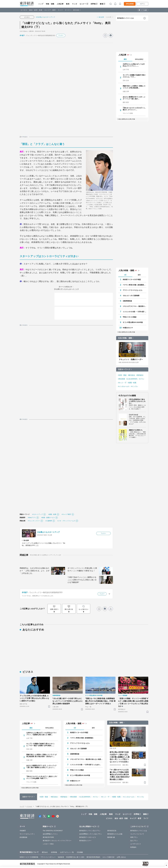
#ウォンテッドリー (34, 521)
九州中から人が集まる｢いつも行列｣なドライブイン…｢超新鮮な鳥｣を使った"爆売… (41, 734)
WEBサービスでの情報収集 (29, 857)
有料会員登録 (130, 4)
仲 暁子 (22, 35)
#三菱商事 (49, 521)
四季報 (93, 4)
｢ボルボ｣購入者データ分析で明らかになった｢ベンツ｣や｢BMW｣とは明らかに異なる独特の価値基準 (68, 701)
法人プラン (134, 841)
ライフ (60, 10)
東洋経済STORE (48, 837)
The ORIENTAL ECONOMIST (53, 831)
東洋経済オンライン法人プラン (90, 831)
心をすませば (133, 415)
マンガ (75, 4)
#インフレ (134, 386)
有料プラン (134, 837)
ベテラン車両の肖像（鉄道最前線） (134, 285)
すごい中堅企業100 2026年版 (133, 322)
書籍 (102, 4)
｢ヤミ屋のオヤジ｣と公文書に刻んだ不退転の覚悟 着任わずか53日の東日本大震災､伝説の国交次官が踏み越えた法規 (120, 775)
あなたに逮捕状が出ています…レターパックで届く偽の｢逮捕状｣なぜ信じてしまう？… (41, 766)
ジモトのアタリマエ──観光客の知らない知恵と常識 (134, 306)
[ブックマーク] (105, 35)
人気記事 (60, 4)
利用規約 (133, 847)
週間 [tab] (139, 275)
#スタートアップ (37, 514)
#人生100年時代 (132, 379)
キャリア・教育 (50, 10)
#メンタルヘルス (124, 386)
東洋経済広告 (112, 831)
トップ (41, 4)
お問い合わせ (121, 857)
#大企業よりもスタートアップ (45, 17)
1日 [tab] (125, 275)
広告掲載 (80, 852)
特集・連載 (50, 4)
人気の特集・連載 (126, 270)
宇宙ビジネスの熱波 (130, 317)
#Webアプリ (32, 518)
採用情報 (54, 852)
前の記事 (101, 17)
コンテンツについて (137, 834)
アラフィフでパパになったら (133, 290)
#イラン (142, 379)
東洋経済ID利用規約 (93, 857)
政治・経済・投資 (36, 10)
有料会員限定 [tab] (139, 59)
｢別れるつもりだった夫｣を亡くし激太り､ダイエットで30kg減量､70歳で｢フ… (42, 777)
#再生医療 (121, 379)
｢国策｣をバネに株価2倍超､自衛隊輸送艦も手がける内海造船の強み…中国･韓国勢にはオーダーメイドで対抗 (100, 701)
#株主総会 (131, 375)
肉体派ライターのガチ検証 (132, 279)
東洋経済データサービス (88, 837)
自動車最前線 (127, 301)
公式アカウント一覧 (67, 852)
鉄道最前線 (24, 837)
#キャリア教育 (66, 514)
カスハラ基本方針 (108, 857)
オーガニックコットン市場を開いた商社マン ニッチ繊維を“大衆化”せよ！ (82, 569)
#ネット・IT (122, 383)
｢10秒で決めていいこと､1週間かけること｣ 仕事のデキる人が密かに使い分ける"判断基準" (82, 580)
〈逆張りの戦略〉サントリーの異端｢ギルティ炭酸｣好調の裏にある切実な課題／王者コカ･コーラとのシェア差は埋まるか (133, 702)
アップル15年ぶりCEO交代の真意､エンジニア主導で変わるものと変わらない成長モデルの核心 (34, 698)
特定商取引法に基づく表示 (75, 857)
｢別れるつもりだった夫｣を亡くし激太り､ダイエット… (134, 109)
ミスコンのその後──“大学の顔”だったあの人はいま (134, 312)
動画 (68, 4)
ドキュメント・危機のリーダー (131, 359)
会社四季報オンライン (50, 834)
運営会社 (45, 852)
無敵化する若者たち (136, 430)
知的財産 (61, 857)
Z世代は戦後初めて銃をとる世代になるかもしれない (137, 401)
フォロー (61, 35)
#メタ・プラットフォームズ (66, 521)
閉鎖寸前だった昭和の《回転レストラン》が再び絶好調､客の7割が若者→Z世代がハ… (41, 756)
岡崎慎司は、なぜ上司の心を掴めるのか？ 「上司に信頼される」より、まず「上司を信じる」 (35, 571)
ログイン (142, 4)
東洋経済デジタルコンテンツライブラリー (57, 841)
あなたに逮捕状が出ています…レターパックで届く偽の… (134, 98)
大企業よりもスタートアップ (48, 532)
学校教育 (23, 831)
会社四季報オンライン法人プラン (91, 834)
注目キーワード (124, 369)
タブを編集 (144, 10)
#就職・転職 (52, 514)
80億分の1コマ (128, 328)
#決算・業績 (122, 375)
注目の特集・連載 (125, 338)
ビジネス (24, 10)
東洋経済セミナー (85, 841)
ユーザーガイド (136, 844)
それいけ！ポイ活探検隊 (131, 296)
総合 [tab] (125, 59)
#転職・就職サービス (48, 518)
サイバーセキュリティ (27, 834)
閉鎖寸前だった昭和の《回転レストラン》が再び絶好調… (134, 87)
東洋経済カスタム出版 (115, 834)
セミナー (83, 4)
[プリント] (111, 35)
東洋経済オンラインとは (125, 18)
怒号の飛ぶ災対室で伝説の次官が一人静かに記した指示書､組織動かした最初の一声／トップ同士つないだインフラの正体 (120, 757)
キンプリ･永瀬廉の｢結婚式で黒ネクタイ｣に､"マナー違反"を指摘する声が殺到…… (40, 745)
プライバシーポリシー (48, 857)
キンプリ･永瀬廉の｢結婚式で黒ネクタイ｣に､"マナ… (134, 76)
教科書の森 (111, 837)
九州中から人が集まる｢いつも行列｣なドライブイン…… (134, 65)
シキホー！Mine (48, 844)
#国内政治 (140, 375)
